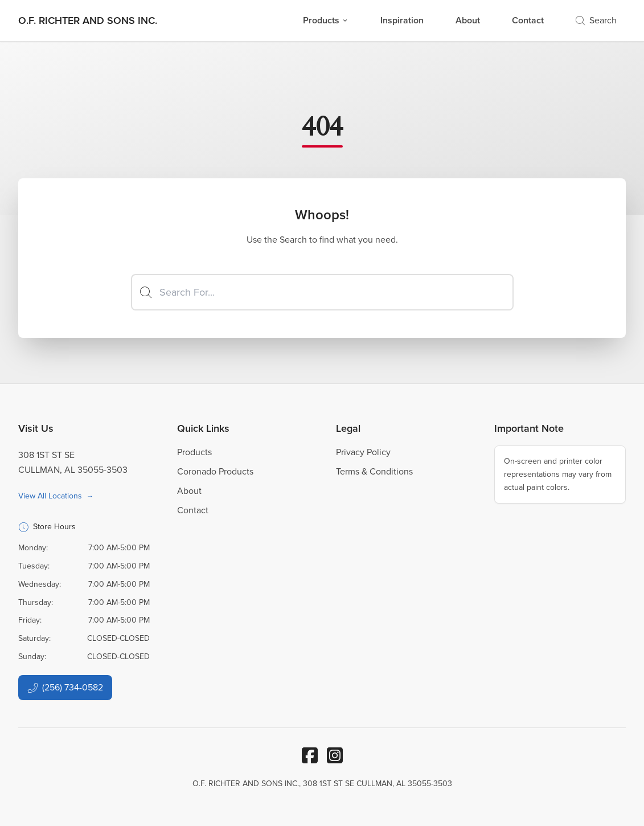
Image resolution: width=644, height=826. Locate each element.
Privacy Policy (363, 452)
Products (326, 20)
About (468, 20)
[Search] (322, 292)
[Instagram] (335, 755)
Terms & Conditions (374, 471)
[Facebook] (310, 755)
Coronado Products (215, 471)
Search (596, 20)
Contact (528, 20)
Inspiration (402, 20)
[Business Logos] (88, 21)
